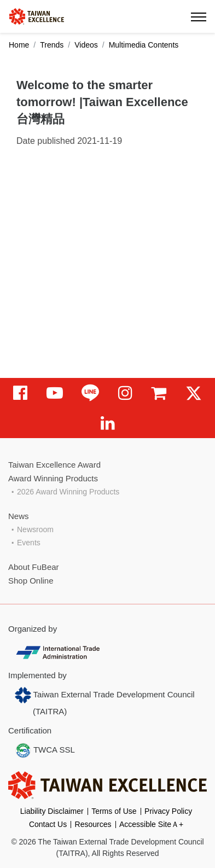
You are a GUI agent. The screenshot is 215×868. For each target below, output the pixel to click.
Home (19, 45)
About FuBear (34, 567)
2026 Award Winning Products (68, 492)
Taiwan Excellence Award (54, 465)
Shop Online (31, 581)
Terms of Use (114, 811)
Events (29, 543)
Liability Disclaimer (52, 811)
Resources (93, 824)
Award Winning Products (53, 478)
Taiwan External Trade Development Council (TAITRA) (105, 701)
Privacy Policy (168, 811)
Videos (86, 45)
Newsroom (35, 529)
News (19, 516)
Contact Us (48, 824)
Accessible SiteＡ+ (151, 824)
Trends (52, 45)
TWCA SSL (45, 750)
